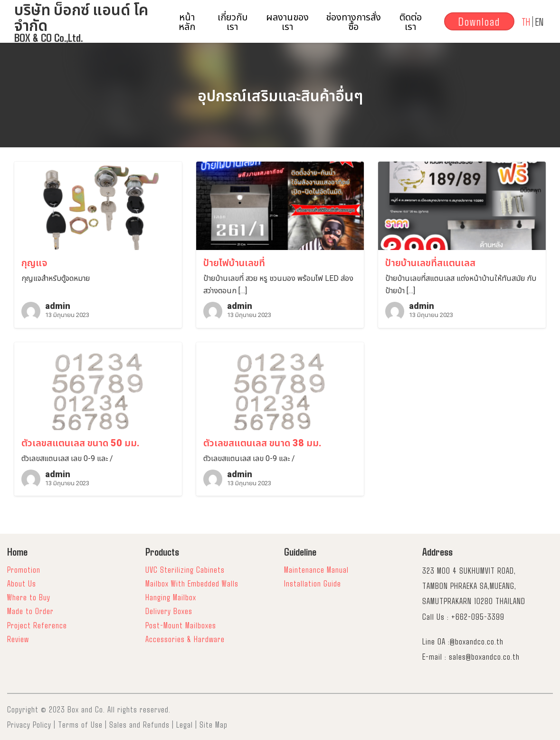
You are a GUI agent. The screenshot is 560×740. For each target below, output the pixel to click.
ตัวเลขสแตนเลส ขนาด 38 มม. (262, 443)
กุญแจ (34, 263)
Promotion (24, 569)
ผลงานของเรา (287, 21)
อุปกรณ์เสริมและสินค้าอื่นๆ (280, 96)
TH (526, 21)
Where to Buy (29, 597)
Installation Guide (313, 583)
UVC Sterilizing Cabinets (185, 569)
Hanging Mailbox (171, 597)
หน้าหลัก (187, 21)
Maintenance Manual (316, 569)
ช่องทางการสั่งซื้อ (353, 21)
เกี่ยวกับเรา (233, 21)
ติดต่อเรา (411, 21)
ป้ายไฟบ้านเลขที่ (234, 263)
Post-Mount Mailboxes (181, 625)
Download (479, 21)
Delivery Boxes (169, 611)
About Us (22, 583)
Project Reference (37, 625)
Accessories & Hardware (185, 639)
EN (539, 21)
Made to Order (30, 611)
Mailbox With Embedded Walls (192, 583)
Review (18, 639)
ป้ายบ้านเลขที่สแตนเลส (430, 263)
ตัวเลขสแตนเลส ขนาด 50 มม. (81, 443)
